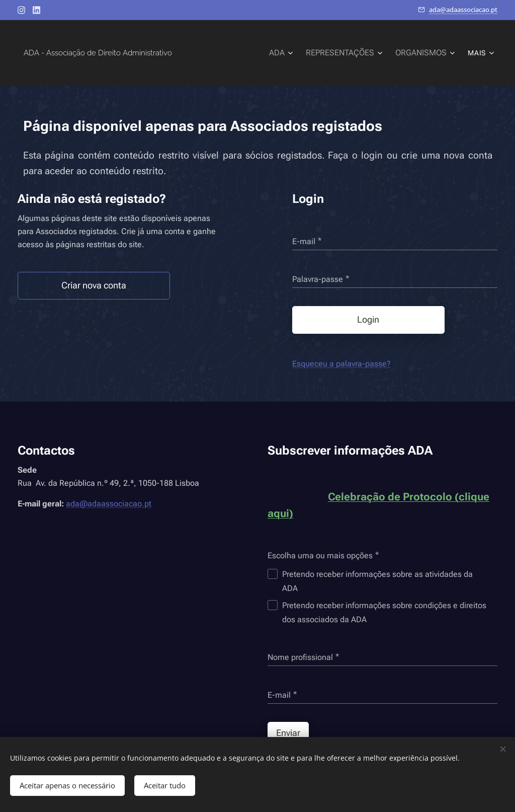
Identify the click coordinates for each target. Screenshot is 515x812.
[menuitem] (218, 53)
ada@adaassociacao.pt (463, 10)
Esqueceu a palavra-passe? (341, 364)
